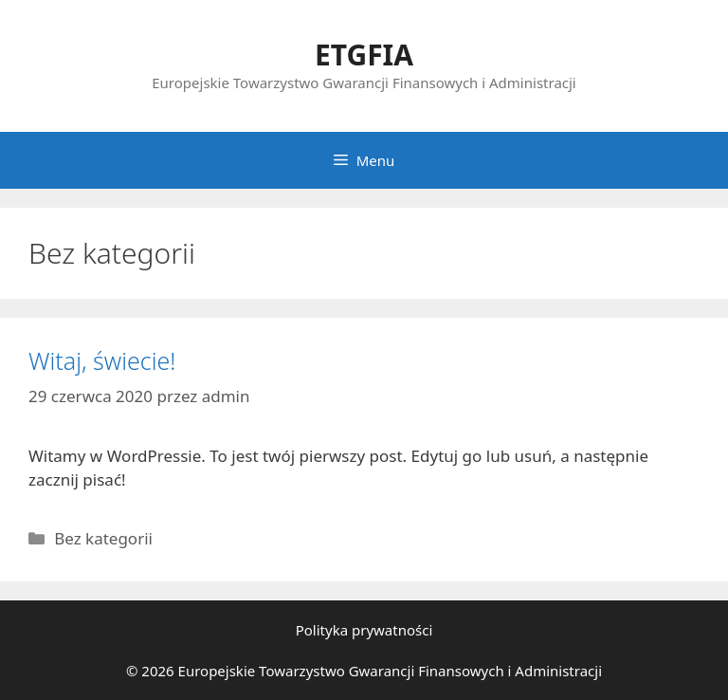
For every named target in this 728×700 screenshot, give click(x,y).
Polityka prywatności (364, 630)
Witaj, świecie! (102, 360)
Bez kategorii (103, 538)
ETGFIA (364, 55)
